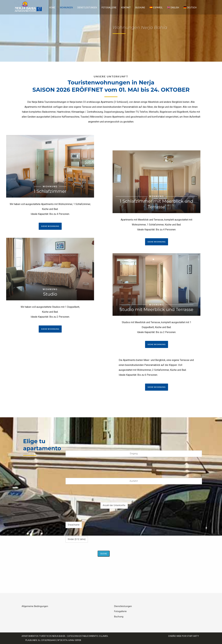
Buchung (140, 8)
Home (52, 8)
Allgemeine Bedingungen (35, 606)
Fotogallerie (109, 8)
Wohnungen (66, 8)
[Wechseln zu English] (173, 8)
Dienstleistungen (87, 8)
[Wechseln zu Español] (156, 8)
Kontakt (126, 8)
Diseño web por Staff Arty (184, 636)
